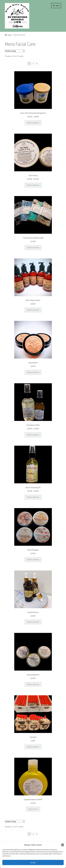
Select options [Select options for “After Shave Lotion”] (33, 310)
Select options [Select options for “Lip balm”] (33, 747)
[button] (63, 845)
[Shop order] (15, 51)
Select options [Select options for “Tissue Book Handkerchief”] (33, 247)
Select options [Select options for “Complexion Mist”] (33, 435)
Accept (33, 862)
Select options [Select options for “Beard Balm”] (33, 372)
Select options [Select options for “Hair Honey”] (33, 185)
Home (10, 35)
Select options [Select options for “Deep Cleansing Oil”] (33, 497)
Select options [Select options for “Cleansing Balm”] (33, 684)
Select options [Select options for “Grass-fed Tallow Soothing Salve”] (33, 123)
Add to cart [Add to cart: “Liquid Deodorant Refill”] (33, 809)
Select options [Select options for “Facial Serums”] (33, 622)
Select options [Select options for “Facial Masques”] (33, 559)
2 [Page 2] (33, 63)
